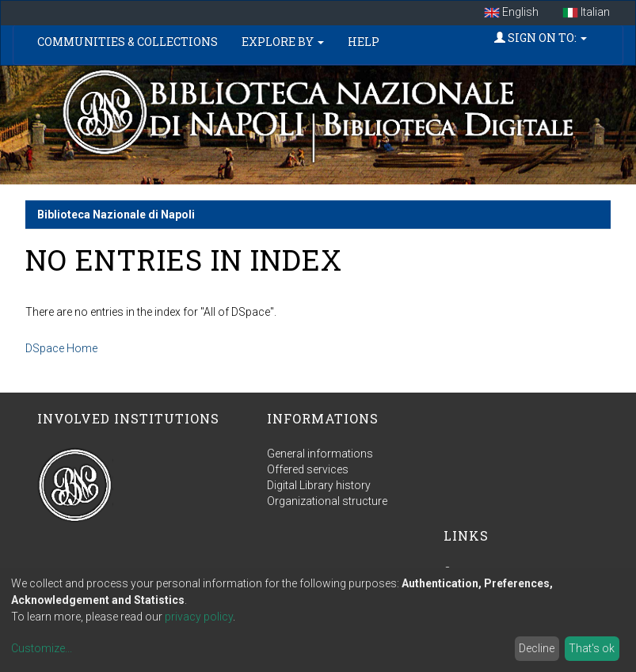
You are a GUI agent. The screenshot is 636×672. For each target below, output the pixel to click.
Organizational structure (327, 501)
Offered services (308, 469)
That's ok (592, 648)
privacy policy (199, 617)
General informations (320, 454)
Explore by (283, 42)
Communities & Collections (128, 42)
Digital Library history (319, 485)
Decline (537, 648)
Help (364, 42)
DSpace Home (61, 348)
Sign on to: (541, 38)
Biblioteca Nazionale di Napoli (116, 215)
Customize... (42, 648)
